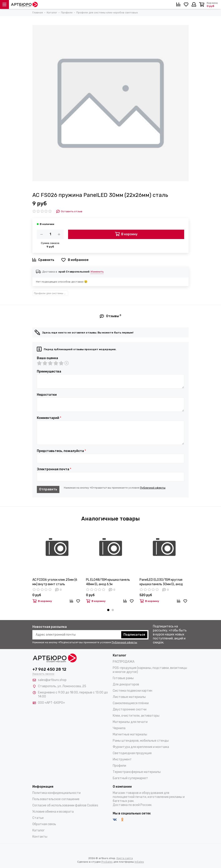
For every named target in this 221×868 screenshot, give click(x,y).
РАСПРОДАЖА (124, 662)
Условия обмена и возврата (53, 812)
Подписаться (134, 635)
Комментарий (49, 418)
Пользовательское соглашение (56, 799)
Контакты (40, 837)
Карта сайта (125, 858)
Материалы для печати (130, 722)
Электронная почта (54, 469)
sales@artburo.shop (52, 680)
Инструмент (122, 759)
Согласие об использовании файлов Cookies (65, 805)
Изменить (97, 272)
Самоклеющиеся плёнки (131, 703)
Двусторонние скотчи (130, 709)
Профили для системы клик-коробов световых (51, 293)
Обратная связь (44, 824)
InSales (139, 862)
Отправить (48, 489)
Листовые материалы (129, 697)
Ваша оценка (47, 358)
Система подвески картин (132, 691)
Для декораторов (126, 684)
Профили (119, 766)
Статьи (38, 818)
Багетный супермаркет (130, 778)
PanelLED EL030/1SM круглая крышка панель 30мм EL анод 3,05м (161, 582)
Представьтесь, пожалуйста (61, 451)
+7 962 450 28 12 (49, 669)
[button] (108, 610)
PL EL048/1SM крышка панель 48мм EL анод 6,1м (108, 582)
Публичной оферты (153, 488)
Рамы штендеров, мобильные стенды (141, 741)
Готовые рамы (123, 678)
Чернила (119, 728)
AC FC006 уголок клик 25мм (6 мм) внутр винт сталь (55, 582)
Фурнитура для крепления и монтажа (141, 747)
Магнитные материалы (130, 734)
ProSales (107, 862)
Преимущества (49, 372)
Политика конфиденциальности (56, 793)
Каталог (39, 830)
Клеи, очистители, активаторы (136, 716)
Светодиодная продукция (132, 753)
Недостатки (47, 395)
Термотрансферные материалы (137, 772)
